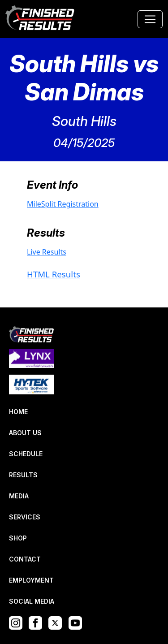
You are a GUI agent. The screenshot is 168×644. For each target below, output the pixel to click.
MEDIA (19, 496)
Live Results (47, 252)
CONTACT (25, 559)
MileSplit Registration (63, 204)
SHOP (18, 538)
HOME (18, 412)
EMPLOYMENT (31, 580)
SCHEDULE (26, 454)
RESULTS (23, 475)
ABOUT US (25, 433)
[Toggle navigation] (150, 19)
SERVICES (25, 517)
